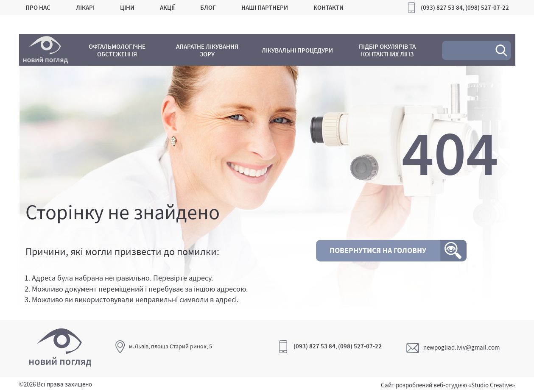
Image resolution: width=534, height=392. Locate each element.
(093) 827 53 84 (442, 7)
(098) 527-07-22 (487, 7)
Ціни (127, 7)
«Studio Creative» (492, 385)
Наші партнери (265, 7)
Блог (208, 7)
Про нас (38, 7)
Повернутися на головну (378, 250)
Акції (167, 7)
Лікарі (85, 7)
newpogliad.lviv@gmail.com (453, 348)
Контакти (329, 7)
